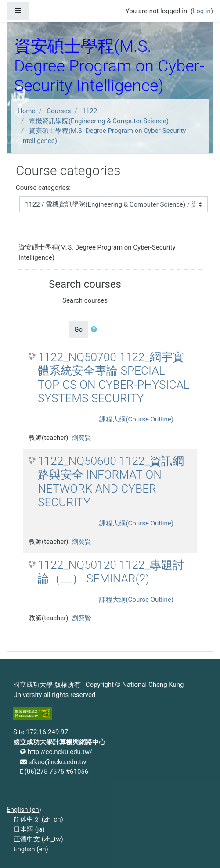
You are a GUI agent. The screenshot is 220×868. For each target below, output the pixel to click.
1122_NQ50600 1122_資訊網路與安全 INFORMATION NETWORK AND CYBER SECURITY (111, 482)
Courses (59, 111)
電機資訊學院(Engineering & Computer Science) (99, 121)
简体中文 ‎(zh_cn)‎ (38, 819)
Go (78, 329)
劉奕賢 (81, 438)
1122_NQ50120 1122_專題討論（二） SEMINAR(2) (111, 572)
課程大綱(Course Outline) (136, 419)
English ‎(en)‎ (24, 810)
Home (26, 111)
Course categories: (43, 188)
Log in (202, 11)
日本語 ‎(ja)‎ (29, 829)
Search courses (85, 300)
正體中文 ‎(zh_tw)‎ (38, 839)
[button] (96, 330)
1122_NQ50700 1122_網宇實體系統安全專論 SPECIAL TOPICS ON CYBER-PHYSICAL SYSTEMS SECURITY (114, 378)
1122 (90, 111)
